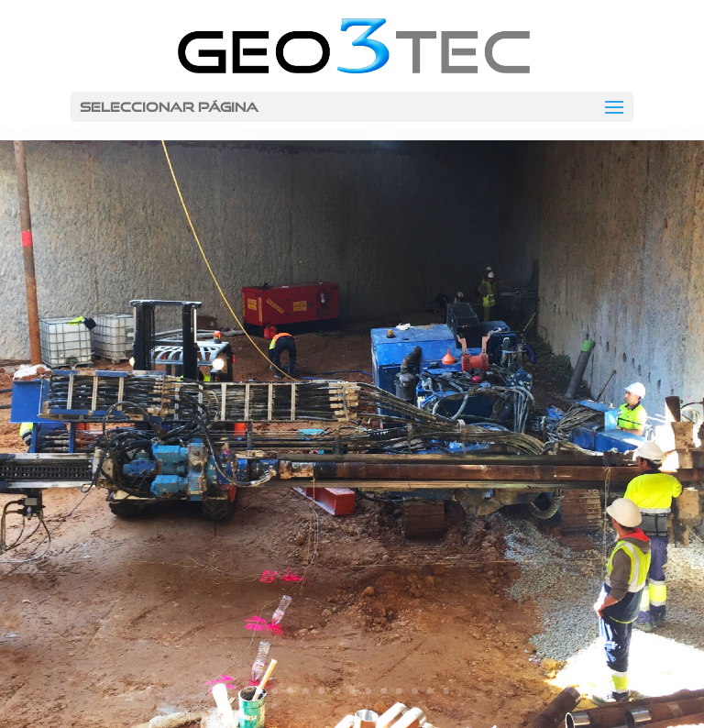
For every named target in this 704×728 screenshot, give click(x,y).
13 (446, 691)
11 (415, 691)
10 (399, 691)
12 (430, 691)
